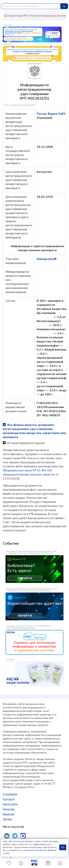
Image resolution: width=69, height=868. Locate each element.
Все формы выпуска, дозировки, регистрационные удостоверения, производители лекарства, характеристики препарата (34, 431)
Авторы (7, 819)
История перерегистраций (25, 443)
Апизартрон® (47, 259)
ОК (63, 847)
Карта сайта (10, 804)
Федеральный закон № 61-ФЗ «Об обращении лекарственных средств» (29, 472)
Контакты (9, 799)
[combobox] (31, 6)
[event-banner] (34, 642)
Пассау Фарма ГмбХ (51, 114)
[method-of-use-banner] (32, 34)
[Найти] (64, 6)
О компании (10, 794)
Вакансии (9, 814)
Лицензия (9, 809)
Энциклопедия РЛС (16, 16)
